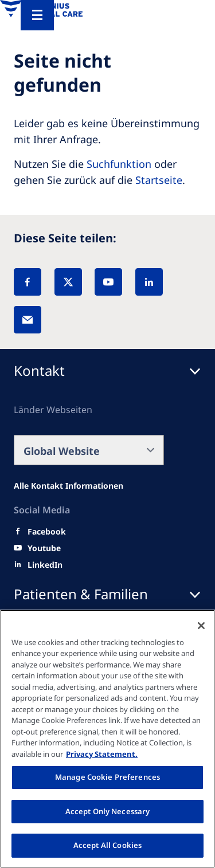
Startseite (159, 180)
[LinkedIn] (149, 282)
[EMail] (28, 320)
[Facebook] (28, 282)
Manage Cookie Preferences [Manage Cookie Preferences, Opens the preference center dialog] (107, 777)
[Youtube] (44, 548)
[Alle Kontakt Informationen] (69, 486)
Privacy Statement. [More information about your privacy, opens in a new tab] (102, 754)
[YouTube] (108, 282)
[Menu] (37, 15)
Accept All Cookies (107, 845)
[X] (68, 282)
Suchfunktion (119, 164)
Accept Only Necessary (108, 811)
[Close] (201, 626)
